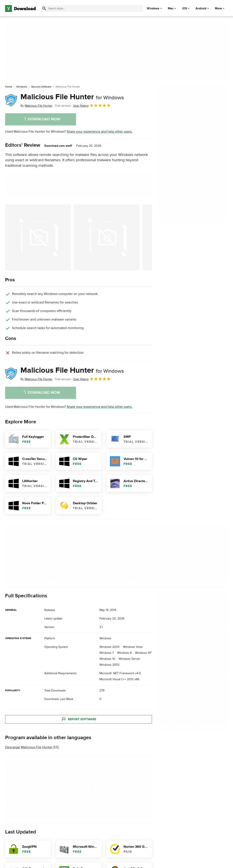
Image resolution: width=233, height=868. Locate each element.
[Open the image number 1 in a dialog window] (107, 237)
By (36, 106)
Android (201, 9)
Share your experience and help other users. (100, 132)
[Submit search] (44, 9)
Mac (171, 9)
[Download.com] (20, 9)
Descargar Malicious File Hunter (29, 747)
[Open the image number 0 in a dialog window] (38, 237)
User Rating (92, 105)
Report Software (79, 719)
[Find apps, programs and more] (92, 9)
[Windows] (22, 87)
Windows (153, 9)
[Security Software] (41, 87)
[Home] (9, 87)
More (220, 8)
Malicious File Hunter (72, 97)
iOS (185, 9)
